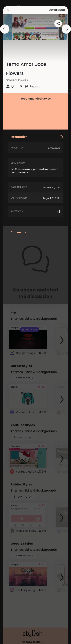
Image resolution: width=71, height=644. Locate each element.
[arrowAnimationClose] (5, 29)
